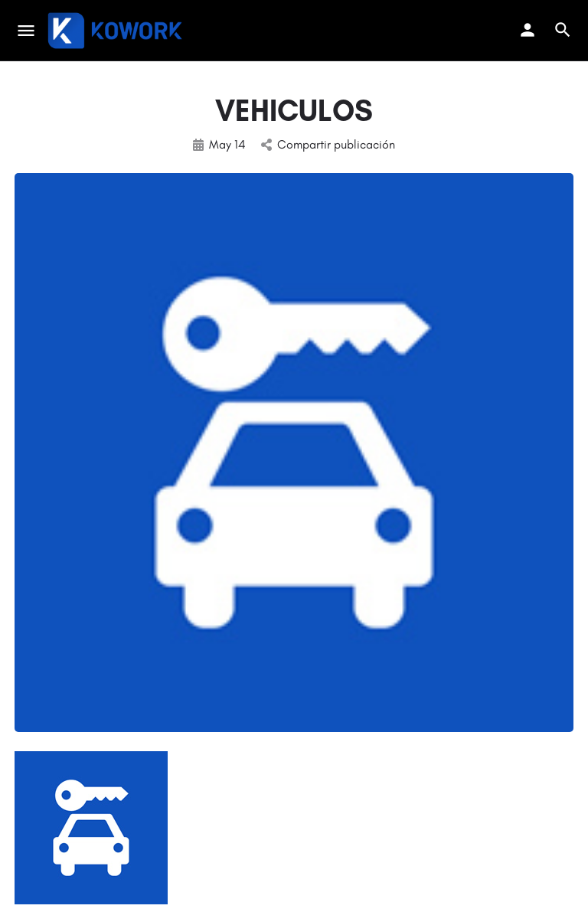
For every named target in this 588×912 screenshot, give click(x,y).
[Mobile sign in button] (528, 30)
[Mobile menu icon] (26, 31)
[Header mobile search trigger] (563, 30)
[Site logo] (117, 31)
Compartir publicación (328, 144)
